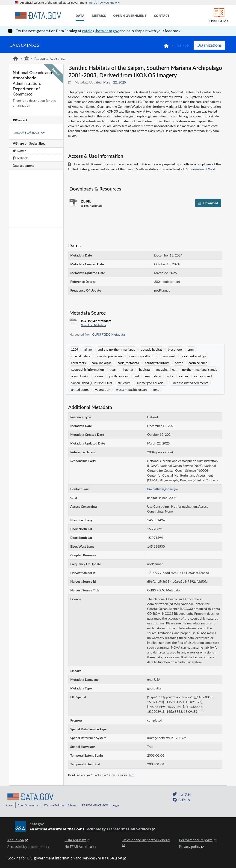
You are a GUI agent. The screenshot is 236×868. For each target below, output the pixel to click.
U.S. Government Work (200, 169)
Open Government (29, 805)
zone (156, 389)
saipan (183, 376)
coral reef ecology (193, 356)
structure (124, 383)
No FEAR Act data (78, 847)
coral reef (168, 356)
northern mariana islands (199, 369)
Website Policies (54, 805)
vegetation (103, 389)
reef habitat (153, 376)
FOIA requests (75, 840)
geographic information (87, 369)
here (132, 775)
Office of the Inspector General (146, 840)
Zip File (86, 201)
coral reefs (78, 363)
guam (114, 369)
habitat (128, 369)
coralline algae (102, 363)
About (10, 805)
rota (170, 376)
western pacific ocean (131, 389)
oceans (99, 376)
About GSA (16, 840)
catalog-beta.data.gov (100, 31)
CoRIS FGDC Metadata (109, 334)
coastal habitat (81, 356)
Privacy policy (190, 847)
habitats (145, 369)
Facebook (20, 158)
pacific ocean (118, 376)
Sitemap (73, 805)
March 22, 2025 (115, 82)
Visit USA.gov (110, 858)
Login (115, 805)
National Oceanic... (51, 58)
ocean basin (79, 376)
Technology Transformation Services (118, 829)
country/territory (157, 363)
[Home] (38, 16)
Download (208, 203)
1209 (75, 349)
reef (136, 376)
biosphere (175, 349)
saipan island (203, 376)
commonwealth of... (142, 356)
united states (80, 389)
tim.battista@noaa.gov (29, 132)
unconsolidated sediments (190, 383)
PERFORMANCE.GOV (95, 805)
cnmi (191, 349)
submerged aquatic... (151, 383)
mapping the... (166, 369)
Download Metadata (93, 325)
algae (88, 349)
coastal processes (110, 356)
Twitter (19, 151)
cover (179, 363)
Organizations (209, 45)
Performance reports (196, 840)
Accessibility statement (26, 847)
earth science (198, 363)
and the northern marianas (116, 349)
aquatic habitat (151, 349)
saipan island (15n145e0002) (91, 383)
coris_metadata (128, 363)
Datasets (183, 46)
